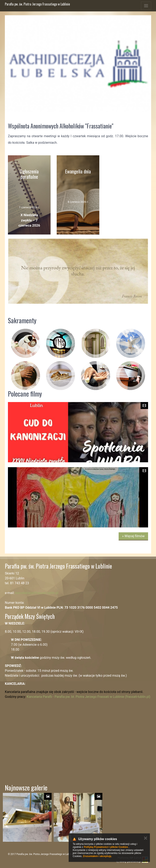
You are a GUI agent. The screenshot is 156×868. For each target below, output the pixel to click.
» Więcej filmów (133, 536)
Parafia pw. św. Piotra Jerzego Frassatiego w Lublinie (37, 4)
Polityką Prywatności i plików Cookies (106, 847)
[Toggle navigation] (146, 6)
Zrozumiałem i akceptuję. (97, 856)
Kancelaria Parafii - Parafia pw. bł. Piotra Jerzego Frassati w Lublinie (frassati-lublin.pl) (89, 697)
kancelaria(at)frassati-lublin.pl (37, 593)
